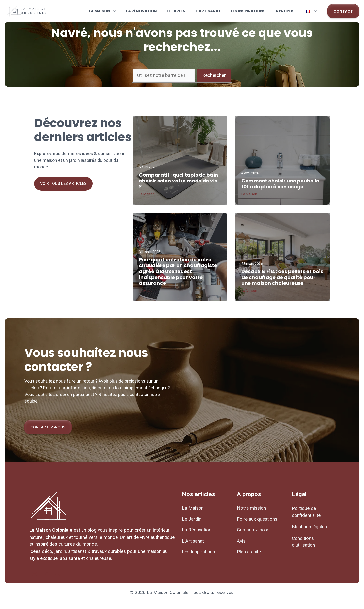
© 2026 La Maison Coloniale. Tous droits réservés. (182, 592)
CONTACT (343, 11)
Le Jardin (176, 11)
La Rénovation (141, 11)
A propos (285, 11)
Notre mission (251, 508)
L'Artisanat (193, 541)
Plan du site (249, 552)
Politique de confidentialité (306, 512)
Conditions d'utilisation (303, 542)
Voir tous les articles (63, 184)
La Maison (105, 11)
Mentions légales (309, 527)
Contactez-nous (48, 427)
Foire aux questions (257, 519)
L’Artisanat (208, 11)
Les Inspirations (248, 11)
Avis (241, 541)
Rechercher (214, 75)
